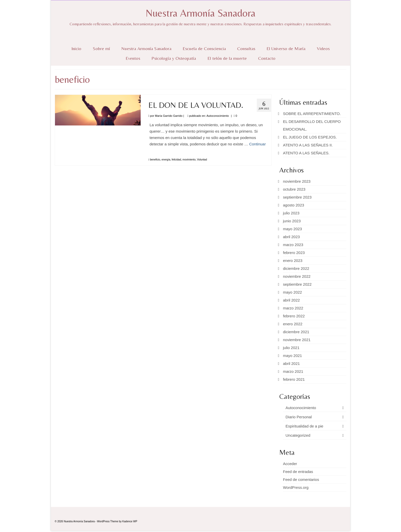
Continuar (257, 144)
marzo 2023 (293, 245)
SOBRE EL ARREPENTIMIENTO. (312, 114)
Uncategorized (298, 435)
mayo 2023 (293, 229)
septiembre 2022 (297, 284)
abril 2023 (292, 237)
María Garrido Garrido (169, 116)
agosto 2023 (294, 205)
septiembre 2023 (297, 197)
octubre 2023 (294, 189)
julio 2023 (291, 213)
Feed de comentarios (301, 479)
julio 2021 (291, 348)
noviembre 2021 (297, 340)
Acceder (290, 464)
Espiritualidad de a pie (305, 426)
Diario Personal (299, 417)
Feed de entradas (298, 472)
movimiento (189, 160)
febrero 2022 (294, 316)
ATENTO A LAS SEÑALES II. (308, 145)
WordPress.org (296, 487)
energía (166, 160)
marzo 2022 (293, 308)
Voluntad (202, 160)
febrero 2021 (294, 379)
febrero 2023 (294, 253)
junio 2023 (292, 221)
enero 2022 (293, 324)
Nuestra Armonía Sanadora (201, 13)
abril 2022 (292, 300)
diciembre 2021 (296, 332)
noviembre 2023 (297, 181)
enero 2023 (293, 261)
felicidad (176, 160)
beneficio (155, 160)
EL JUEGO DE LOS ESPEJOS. (310, 137)
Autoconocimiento (218, 116)
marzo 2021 (293, 371)
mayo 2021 (293, 356)
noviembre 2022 (297, 276)
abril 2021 (292, 363)
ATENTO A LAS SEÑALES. (306, 153)
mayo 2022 (293, 292)
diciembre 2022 (296, 268)
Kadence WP (130, 521)
